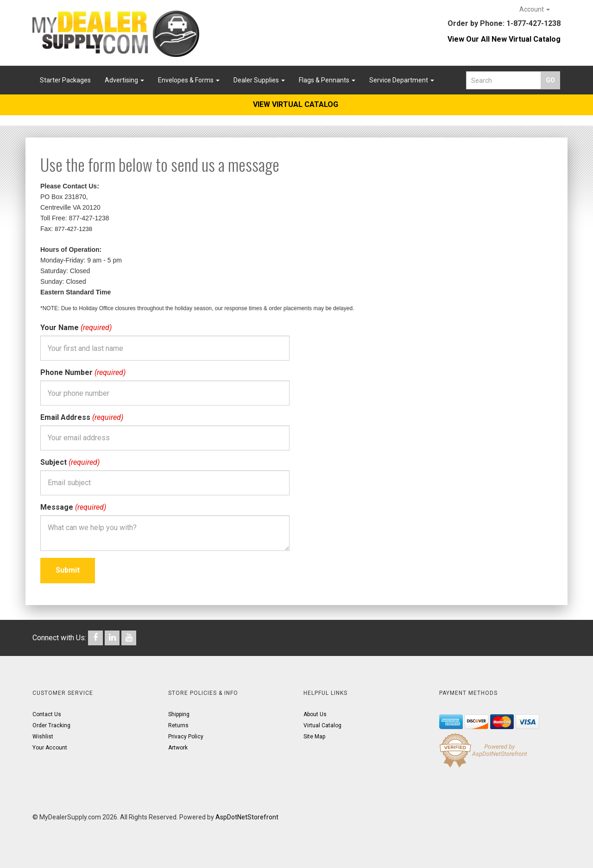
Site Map (314, 737)
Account (535, 9)
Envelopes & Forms (189, 80)
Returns (178, 725)
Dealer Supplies (259, 80)
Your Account (50, 748)
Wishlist (43, 737)
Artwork (178, 748)
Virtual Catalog (322, 725)
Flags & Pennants (327, 80)
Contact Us (47, 714)
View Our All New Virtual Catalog (504, 39)
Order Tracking (51, 725)
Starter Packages (65, 80)
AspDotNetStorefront (247, 817)
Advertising (124, 80)
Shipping (179, 714)
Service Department (402, 80)
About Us (315, 714)
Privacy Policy (186, 737)
